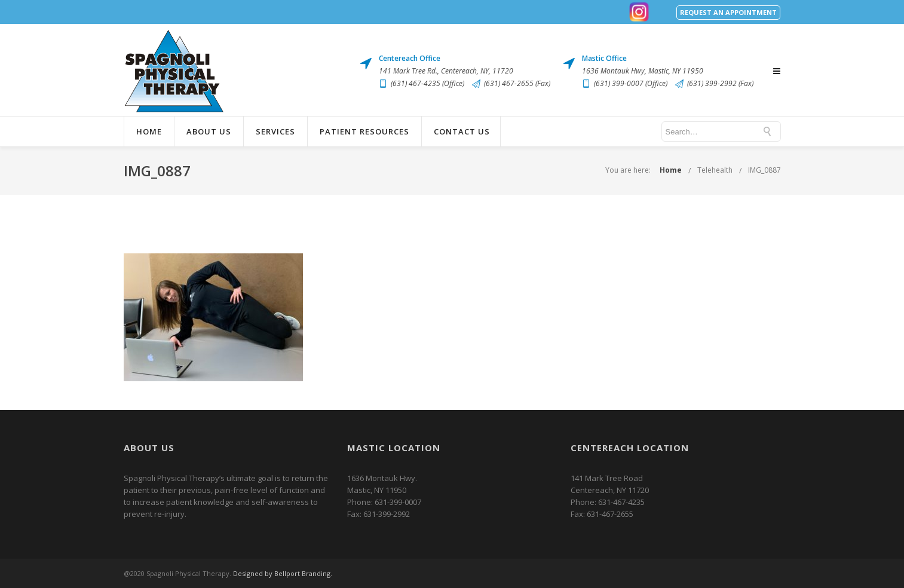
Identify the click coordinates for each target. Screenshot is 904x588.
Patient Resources (364, 131)
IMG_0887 (764, 170)
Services (275, 131)
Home (149, 131)
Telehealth (715, 170)
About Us (209, 131)
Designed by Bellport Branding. (283, 573)
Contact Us (462, 131)
